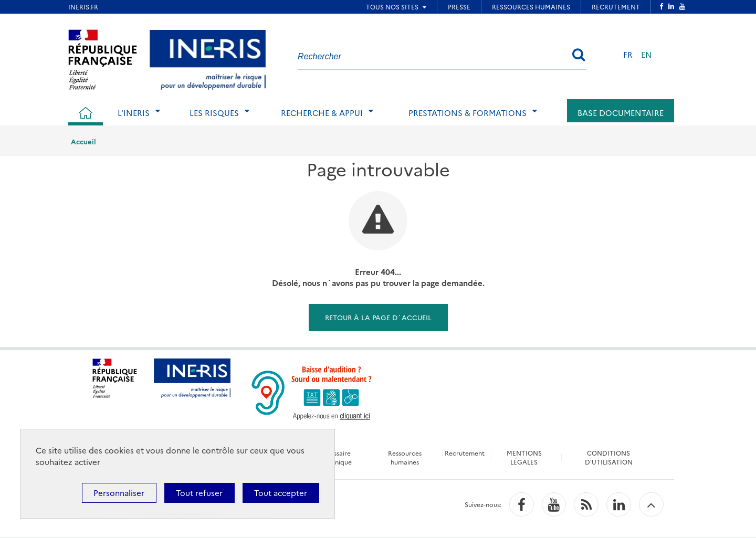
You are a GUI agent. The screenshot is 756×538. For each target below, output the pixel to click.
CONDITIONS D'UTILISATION (609, 457)
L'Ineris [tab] (134, 113)
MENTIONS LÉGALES (524, 457)
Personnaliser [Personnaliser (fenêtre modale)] (119, 493)
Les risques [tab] (214, 113)
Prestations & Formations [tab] (468, 113)
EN (647, 54)
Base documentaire (621, 113)
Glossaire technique (337, 457)
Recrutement (465, 453)
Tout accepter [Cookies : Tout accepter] (281, 493)
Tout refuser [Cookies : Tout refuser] (199, 493)
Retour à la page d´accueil (378, 317)
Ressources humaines (405, 457)
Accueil (83, 141)
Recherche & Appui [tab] (322, 113)
